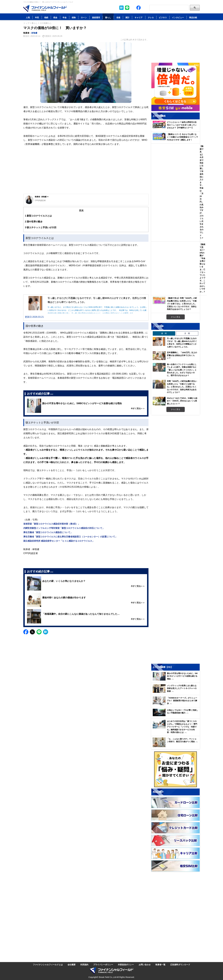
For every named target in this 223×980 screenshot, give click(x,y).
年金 (65, 17)
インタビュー (178, 17)
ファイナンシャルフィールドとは (48, 965)
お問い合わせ (145, 965)
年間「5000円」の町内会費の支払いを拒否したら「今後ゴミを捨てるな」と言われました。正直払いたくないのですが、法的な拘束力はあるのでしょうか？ (182, 387)
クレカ (151, 17)
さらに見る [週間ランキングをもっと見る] (176, 409)
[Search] (169, 8)
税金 (55, 17)
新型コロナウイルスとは (38, 216)
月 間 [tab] (187, 333)
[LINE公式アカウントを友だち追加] (127, 8)
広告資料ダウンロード (180, 965)
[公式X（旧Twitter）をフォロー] (133, 8)
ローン (84, 17)
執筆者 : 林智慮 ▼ (42, 197)
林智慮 (34, 33)
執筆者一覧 (160, 965)
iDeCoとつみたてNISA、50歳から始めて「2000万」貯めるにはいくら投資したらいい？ (182, 401)
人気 (28, 17)
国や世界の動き (34, 222)
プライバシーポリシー (103, 965)
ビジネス (163, 17)
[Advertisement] (86, 173)
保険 (74, 17)
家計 (127, 17)
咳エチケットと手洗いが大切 (41, 227)
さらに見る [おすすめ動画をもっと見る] (176, 317)
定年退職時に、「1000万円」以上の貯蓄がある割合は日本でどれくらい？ (182, 355)
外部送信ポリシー (126, 965)
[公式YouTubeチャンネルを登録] (144, 8)
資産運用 (96, 17)
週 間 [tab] (164, 333)
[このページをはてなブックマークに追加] (121, 8)
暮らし (108, 17)
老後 (118, 17)
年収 (37, 17)
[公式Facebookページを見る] (139, 8)
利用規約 (84, 965)
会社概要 (72, 965)
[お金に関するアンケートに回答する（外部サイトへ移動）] (175, 769)
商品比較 (193, 17)
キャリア (139, 17)
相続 (46, 17)
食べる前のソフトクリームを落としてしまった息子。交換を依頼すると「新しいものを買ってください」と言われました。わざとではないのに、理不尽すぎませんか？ (182, 370)
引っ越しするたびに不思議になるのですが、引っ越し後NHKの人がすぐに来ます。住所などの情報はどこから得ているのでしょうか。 (182, 343)
